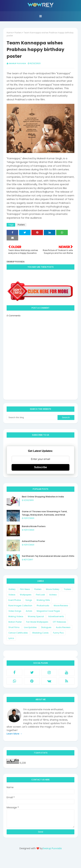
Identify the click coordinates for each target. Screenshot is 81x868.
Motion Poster (15, 622)
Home (10, 33)
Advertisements (56, 616)
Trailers (67, 589)
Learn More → (14, 734)
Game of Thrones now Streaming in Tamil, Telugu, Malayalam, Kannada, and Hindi (45, 513)
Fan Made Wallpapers (37, 622)
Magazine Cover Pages (48, 611)
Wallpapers (26, 595)
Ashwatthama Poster (33, 541)
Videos (12, 595)
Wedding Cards (40, 633)
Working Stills (43, 600)
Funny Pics (58, 633)
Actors (29, 611)
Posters (18, 33)
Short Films (14, 627)
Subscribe (40, 467)
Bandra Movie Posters (34, 526)
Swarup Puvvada (17, 63)
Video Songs (15, 611)
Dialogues (46, 627)
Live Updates (30, 627)
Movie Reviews (61, 606)
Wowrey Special (36, 616)
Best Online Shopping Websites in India (43, 497)
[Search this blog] (32, 417)
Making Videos (16, 616)
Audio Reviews (63, 627)
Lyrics (11, 638)
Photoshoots (43, 606)
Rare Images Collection (20, 606)
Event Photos (15, 600)
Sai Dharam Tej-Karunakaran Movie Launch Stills (48, 556)
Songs (29, 600)
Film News (25, 589)
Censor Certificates (18, 633)
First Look (40, 595)
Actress (53, 595)
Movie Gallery (53, 589)
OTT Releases (59, 622)
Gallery (12, 589)
